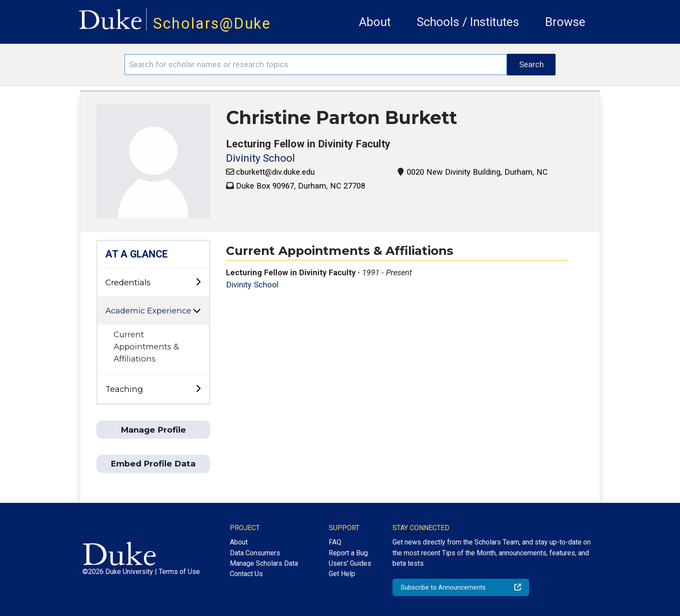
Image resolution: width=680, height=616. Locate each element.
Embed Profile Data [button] (153, 464)
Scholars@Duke (212, 23)
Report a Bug (348, 553)
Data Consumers (255, 553)
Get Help (342, 574)
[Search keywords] (316, 65)
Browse (565, 22)
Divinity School (260, 158)
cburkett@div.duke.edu (275, 172)
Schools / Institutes (468, 22)
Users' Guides (350, 563)
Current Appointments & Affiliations (146, 346)
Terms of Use (179, 572)
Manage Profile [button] (153, 430)
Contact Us (246, 574)
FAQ (335, 542)
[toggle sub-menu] (198, 282)
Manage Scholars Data (264, 563)
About (375, 22)
